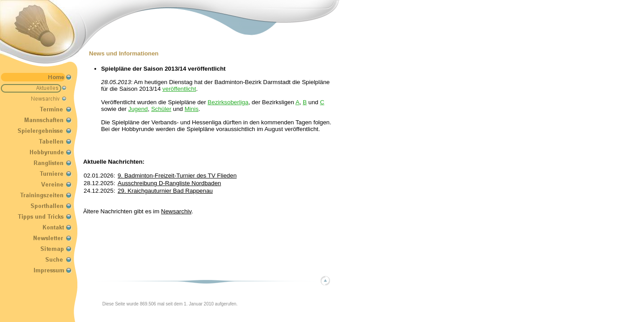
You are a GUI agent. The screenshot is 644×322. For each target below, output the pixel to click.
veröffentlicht (179, 89)
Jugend (138, 109)
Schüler (161, 109)
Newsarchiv (176, 211)
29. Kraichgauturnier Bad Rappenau (165, 191)
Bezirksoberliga (228, 102)
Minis (192, 109)
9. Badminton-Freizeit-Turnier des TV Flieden (177, 176)
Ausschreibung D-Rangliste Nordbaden (169, 183)
